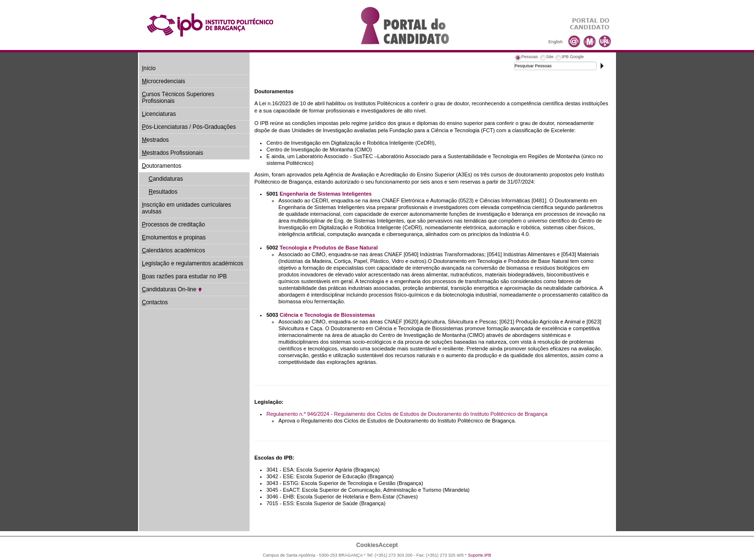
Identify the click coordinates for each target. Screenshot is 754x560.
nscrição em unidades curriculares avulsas (186, 208)
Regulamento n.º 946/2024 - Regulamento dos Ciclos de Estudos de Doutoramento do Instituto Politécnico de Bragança (407, 414)
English (555, 42)
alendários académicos (173, 250)
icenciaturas (159, 114)
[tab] (526, 58)
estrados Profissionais (172, 153)
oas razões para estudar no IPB (184, 276)
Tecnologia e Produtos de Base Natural (329, 248)
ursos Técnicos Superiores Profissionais (178, 98)
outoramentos (162, 166)
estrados (155, 140)
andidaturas (166, 179)
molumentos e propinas (174, 237)
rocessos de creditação (173, 224)
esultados (163, 192)
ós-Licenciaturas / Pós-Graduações (189, 127)
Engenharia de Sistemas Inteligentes (326, 194)
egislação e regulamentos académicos (193, 263)
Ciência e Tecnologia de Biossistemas (327, 315)
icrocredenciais (163, 81)
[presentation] (526, 58)
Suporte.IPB (480, 555)
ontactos (155, 302)
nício (149, 68)
